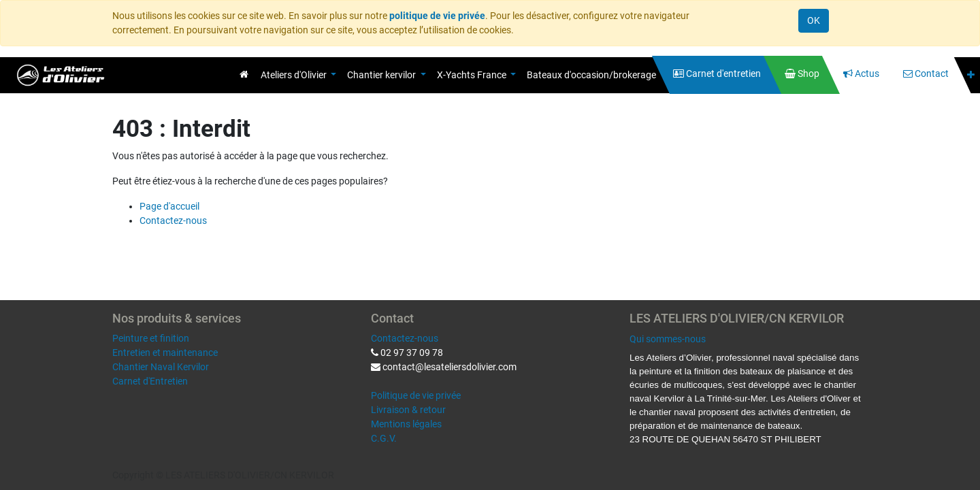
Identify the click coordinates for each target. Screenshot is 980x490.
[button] (971, 75)
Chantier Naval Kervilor (161, 367)
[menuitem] (244, 74)
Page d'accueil (169, 206)
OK (814, 20)
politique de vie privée (437, 16)
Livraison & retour (408, 410)
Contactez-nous (173, 220)
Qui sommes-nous (668, 339)
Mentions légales (406, 424)
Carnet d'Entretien (150, 381)
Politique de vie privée (416, 395)
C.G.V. (384, 438)
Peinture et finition (151, 338)
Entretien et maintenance (165, 353)
